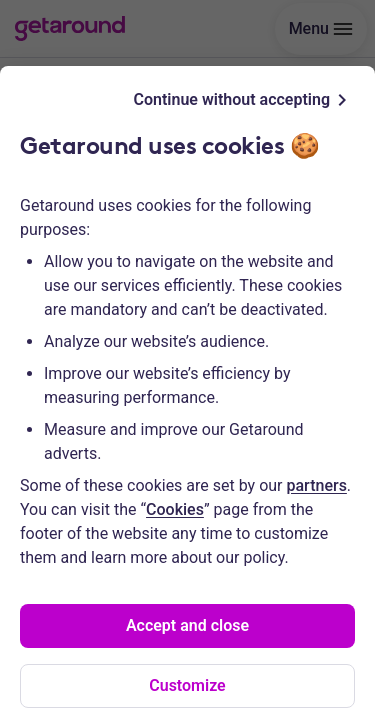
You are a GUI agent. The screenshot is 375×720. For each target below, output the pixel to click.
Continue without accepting (243, 100)
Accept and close (187, 625)
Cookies (175, 509)
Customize (187, 685)
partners (317, 485)
